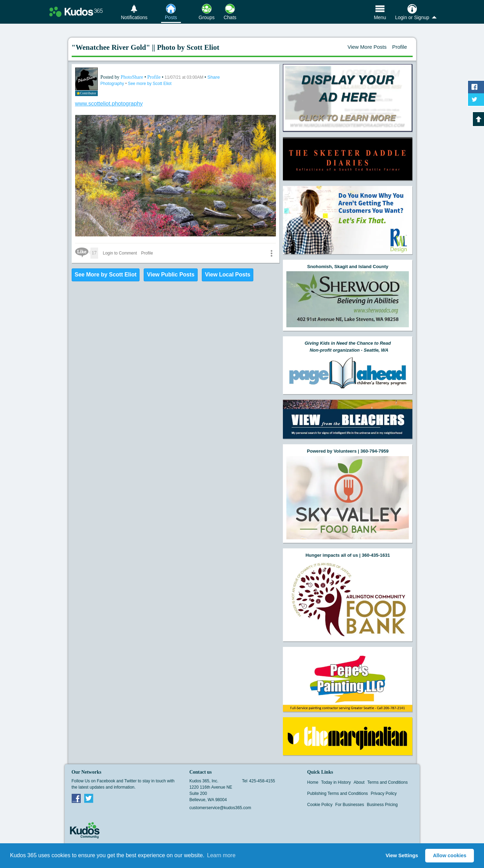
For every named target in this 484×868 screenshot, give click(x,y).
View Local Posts (228, 275)
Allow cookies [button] (450, 855)
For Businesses (350, 805)
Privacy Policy (384, 793)
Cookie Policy (320, 805)
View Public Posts (171, 275)
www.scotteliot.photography (109, 104)
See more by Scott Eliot (149, 84)
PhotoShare (133, 77)
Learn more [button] (221, 855)
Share (214, 77)
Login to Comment (120, 253)
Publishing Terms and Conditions (338, 793)
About (359, 782)
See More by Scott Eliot (106, 275)
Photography (113, 84)
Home (313, 782)
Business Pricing (382, 805)
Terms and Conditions (388, 782)
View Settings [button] (402, 855)
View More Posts (367, 47)
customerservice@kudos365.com (220, 808)
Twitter (89, 798)
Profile (400, 47)
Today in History (336, 782)
